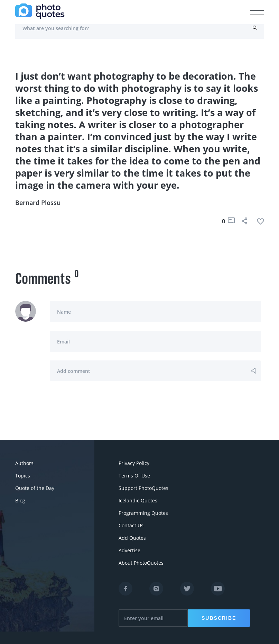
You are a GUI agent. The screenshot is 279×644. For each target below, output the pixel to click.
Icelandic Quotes (138, 500)
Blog (20, 500)
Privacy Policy (134, 463)
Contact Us (131, 525)
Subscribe (219, 618)
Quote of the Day (35, 488)
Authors (24, 463)
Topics (23, 476)
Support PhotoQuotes (143, 488)
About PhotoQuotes (141, 563)
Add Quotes (132, 538)
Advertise (129, 550)
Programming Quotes (143, 513)
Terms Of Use (134, 476)
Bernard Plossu (38, 203)
